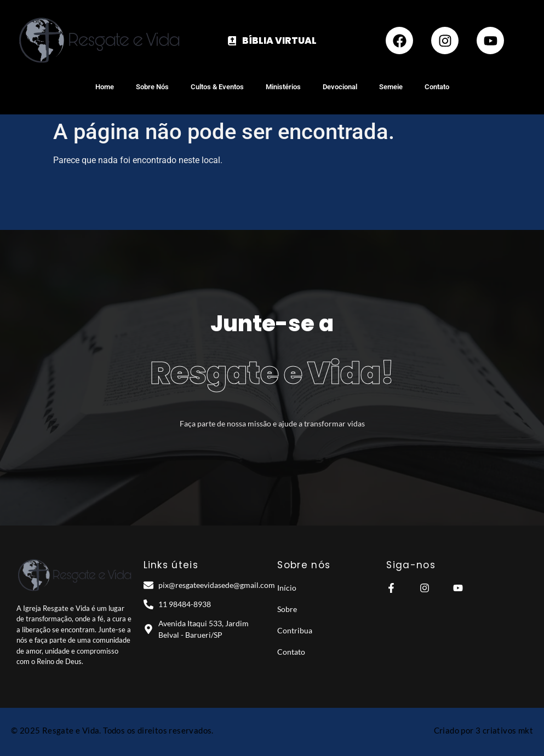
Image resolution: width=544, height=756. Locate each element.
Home (105, 87)
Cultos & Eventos (217, 87)
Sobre (287, 609)
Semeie (391, 87)
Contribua (295, 630)
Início (287, 588)
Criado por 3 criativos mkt (483, 730)
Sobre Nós (152, 87)
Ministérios (283, 87)
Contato (437, 87)
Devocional (340, 87)
